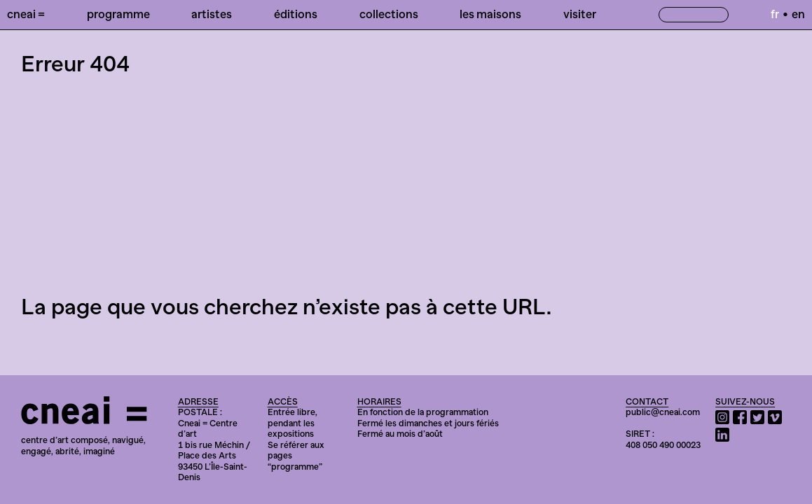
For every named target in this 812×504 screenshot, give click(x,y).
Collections (389, 14)
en (798, 14)
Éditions (296, 14)
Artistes (212, 14)
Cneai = (26, 14)
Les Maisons (490, 14)
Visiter (580, 14)
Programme (118, 14)
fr (775, 14)
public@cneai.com (663, 412)
